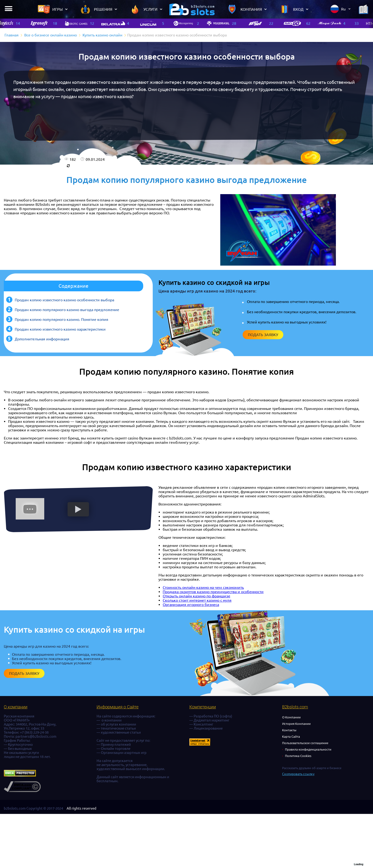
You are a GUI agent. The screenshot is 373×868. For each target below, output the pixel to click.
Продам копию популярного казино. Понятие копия (61, 319)
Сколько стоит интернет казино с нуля (197, 600)
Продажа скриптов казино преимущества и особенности (213, 592)
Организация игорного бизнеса (191, 605)
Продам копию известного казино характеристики (60, 329)
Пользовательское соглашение (305, 743)
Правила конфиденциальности (308, 749)
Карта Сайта (291, 737)
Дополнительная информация (42, 339)
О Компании (291, 717)
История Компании (296, 724)
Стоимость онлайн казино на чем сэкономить (203, 587)
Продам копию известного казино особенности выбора (64, 300)
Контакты (289, 730)
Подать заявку (263, 335)
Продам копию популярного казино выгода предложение (67, 310)
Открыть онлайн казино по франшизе (196, 596)
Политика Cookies (298, 756)
